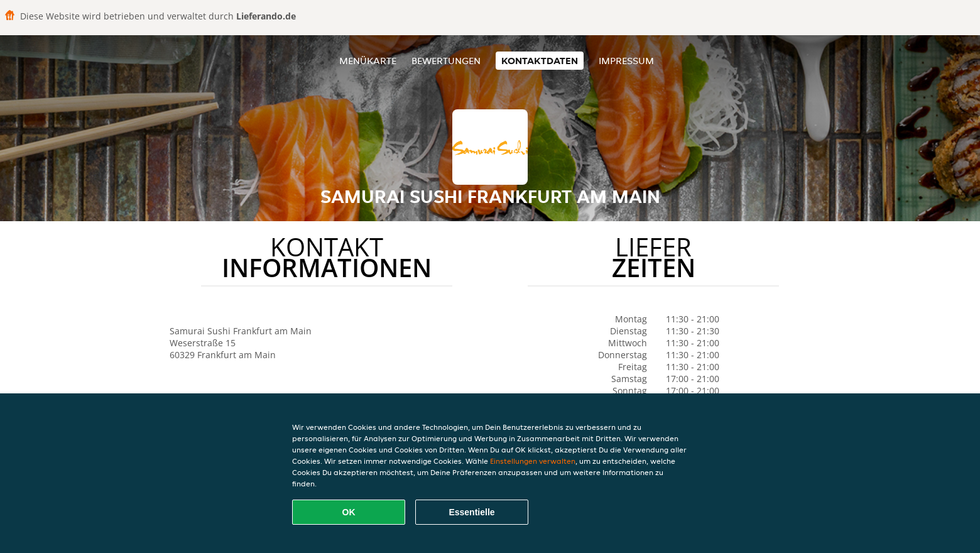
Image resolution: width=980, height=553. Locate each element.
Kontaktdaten (540, 61)
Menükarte (368, 61)
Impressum (626, 61)
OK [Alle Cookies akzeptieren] (349, 512)
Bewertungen (446, 61)
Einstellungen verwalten (533, 461)
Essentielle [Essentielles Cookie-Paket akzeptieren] (471, 512)
